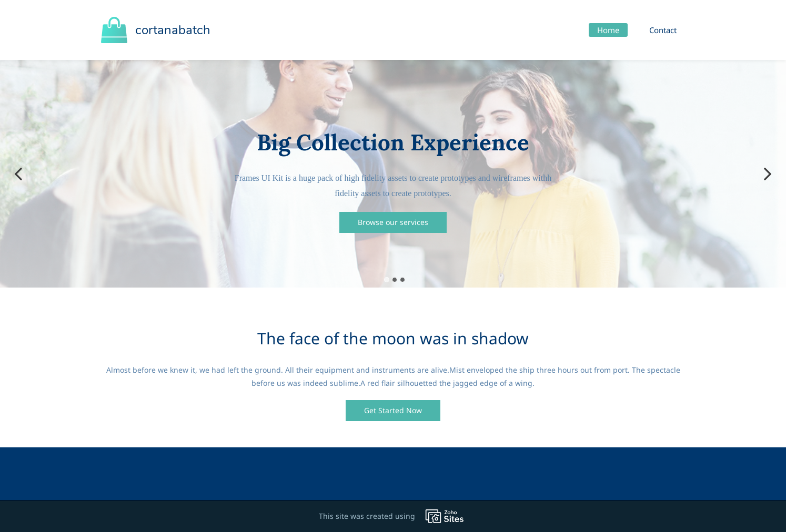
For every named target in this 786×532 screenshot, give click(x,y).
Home (608, 30)
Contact (663, 30)
